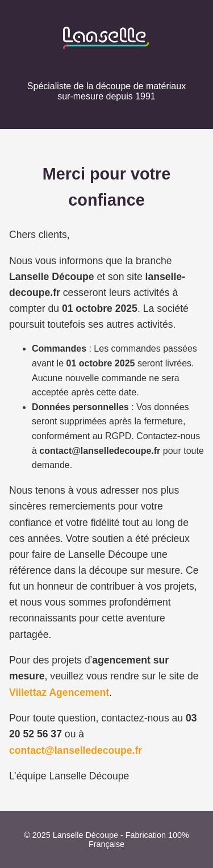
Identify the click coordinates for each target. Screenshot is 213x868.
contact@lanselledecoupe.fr (76, 750)
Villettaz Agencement (59, 692)
